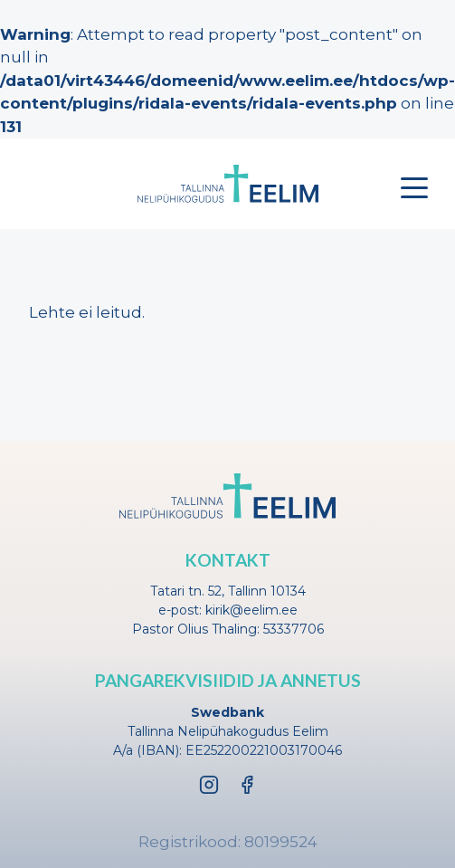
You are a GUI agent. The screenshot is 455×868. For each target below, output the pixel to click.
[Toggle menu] (414, 187)
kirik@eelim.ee (251, 610)
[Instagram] (209, 785)
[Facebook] (247, 785)
